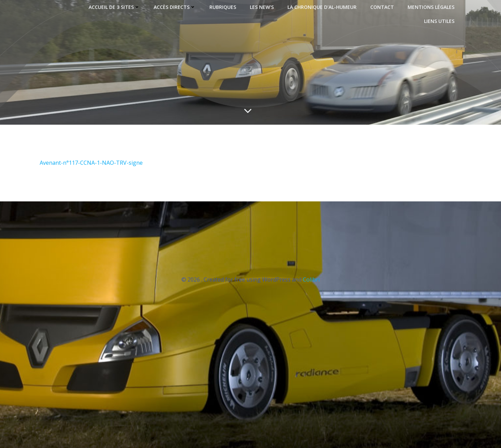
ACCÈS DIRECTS (175, 7)
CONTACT (382, 7)
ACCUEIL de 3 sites (114, 7)
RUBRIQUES (223, 7)
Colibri (311, 279)
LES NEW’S (262, 7)
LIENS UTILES (439, 21)
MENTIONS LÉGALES (431, 7)
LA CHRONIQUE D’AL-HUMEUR (322, 7)
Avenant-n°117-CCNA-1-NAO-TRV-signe (91, 163)
